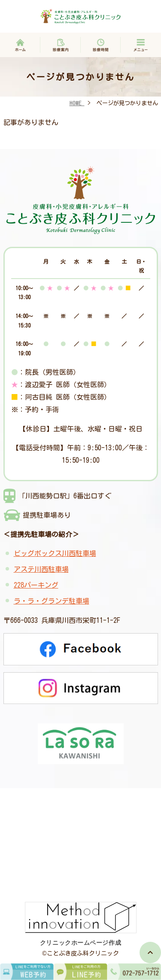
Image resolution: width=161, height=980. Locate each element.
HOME (77, 103)
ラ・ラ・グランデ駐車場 (52, 601)
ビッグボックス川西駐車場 (55, 553)
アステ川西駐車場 (41, 569)
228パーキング (36, 585)
